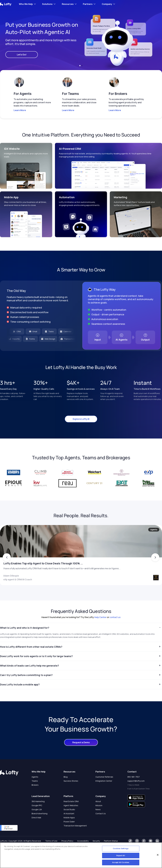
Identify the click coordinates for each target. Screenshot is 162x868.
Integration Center (104, 791)
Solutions (47, 4)
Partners (88, 4)
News (98, 820)
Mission (99, 816)
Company (107, 4)
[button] (80, 66)
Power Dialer (69, 832)
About (98, 812)
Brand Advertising (39, 824)
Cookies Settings (121, 848)
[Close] (158, 855)
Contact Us (101, 824)
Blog (66, 787)
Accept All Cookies (121, 862)
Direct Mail (36, 828)
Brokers (35, 795)
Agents (35, 787)
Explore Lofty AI (81, 419)
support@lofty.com (136, 791)
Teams (35, 791)
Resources (68, 4)
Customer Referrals (104, 787)
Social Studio (69, 820)
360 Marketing (38, 812)
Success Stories (71, 791)
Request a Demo (81, 753)
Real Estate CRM (71, 812)
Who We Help (26, 4)
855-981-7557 (134, 787)
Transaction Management (75, 836)
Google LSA (37, 820)
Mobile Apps (69, 828)
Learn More (20, 110)
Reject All (121, 855)
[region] (81, 855)
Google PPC (37, 816)
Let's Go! (22, 55)
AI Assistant (69, 824)
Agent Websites (71, 816)
